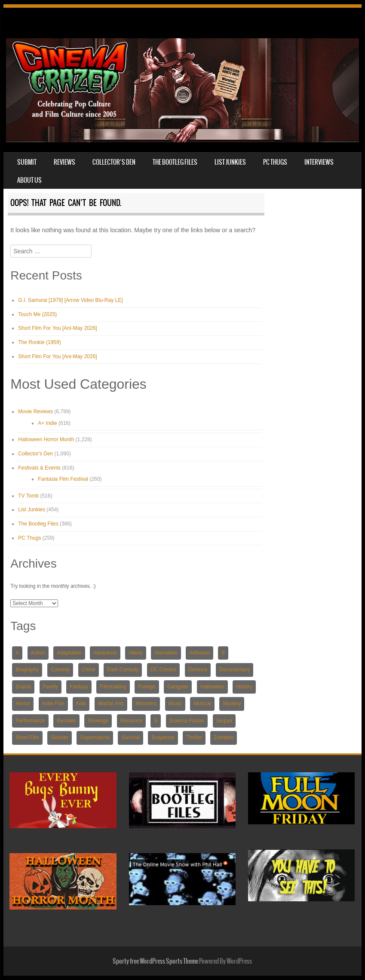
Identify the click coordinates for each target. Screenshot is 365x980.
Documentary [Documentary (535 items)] (235, 670)
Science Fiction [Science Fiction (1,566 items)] (187, 721)
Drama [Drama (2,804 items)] (23, 687)
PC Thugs (275, 162)
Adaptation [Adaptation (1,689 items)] (69, 653)
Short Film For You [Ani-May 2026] (57, 328)
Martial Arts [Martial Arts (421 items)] (111, 704)
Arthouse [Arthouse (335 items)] (199, 653)
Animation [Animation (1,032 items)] (166, 653)
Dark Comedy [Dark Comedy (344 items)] (123, 670)
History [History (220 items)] (244, 687)
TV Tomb (28, 496)
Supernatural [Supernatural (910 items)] (95, 737)
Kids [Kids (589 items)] (81, 704)
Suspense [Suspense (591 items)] (163, 737)
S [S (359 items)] (156, 721)
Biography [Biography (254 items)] (27, 670)
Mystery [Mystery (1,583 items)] (232, 704)
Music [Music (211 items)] (175, 704)
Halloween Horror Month (46, 439)
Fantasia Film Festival (63, 479)
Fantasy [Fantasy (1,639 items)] (79, 687)
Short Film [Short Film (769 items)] (27, 737)
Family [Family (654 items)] (51, 687)
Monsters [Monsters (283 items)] (146, 704)
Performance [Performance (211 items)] (30, 721)
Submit (27, 162)
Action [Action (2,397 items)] (38, 653)
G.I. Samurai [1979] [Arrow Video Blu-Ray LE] (70, 300)
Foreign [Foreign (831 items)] (147, 687)
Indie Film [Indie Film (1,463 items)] (53, 704)
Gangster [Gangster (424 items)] (178, 687)
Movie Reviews (35, 412)
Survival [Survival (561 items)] (130, 737)
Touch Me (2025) (37, 314)
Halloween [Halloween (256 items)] (212, 687)
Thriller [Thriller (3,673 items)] (194, 737)
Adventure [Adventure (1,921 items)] (105, 653)
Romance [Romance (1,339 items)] (131, 721)
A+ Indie (47, 423)
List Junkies (230, 162)
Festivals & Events (39, 468)
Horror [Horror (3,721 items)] (23, 704)
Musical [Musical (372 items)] (202, 704)
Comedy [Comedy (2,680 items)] (60, 670)
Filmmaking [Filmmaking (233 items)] (113, 687)
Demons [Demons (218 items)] (198, 670)
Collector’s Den (114, 162)
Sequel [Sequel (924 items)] (224, 721)
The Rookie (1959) (39, 342)
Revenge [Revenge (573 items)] (98, 721)
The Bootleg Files (175, 162)
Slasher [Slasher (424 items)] (60, 737)
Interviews (319, 162)
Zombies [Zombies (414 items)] (224, 737)
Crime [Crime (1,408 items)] (89, 670)
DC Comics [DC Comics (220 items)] (164, 670)
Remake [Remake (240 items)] (66, 721)
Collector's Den (35, 454)
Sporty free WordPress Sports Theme (155, 961)
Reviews (64, 162)
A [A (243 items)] (17, 653)
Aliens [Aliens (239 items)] (136, 653)
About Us (29, 180)
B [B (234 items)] (223, 653)
